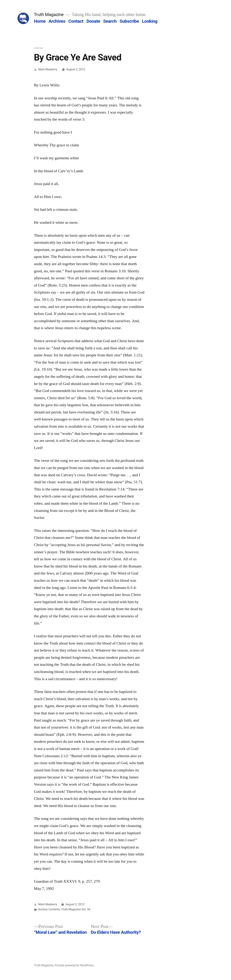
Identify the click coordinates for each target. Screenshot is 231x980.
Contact (76, 21)
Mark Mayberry (48, 69)
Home (40, 21)
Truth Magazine (49, 14)
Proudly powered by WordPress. (75, 965)
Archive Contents (49, 909)
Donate (93, 21)
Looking (150, 21)
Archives (57, 21)
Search (110, 21)
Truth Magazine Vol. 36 (76, 909)
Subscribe (129, 21)
